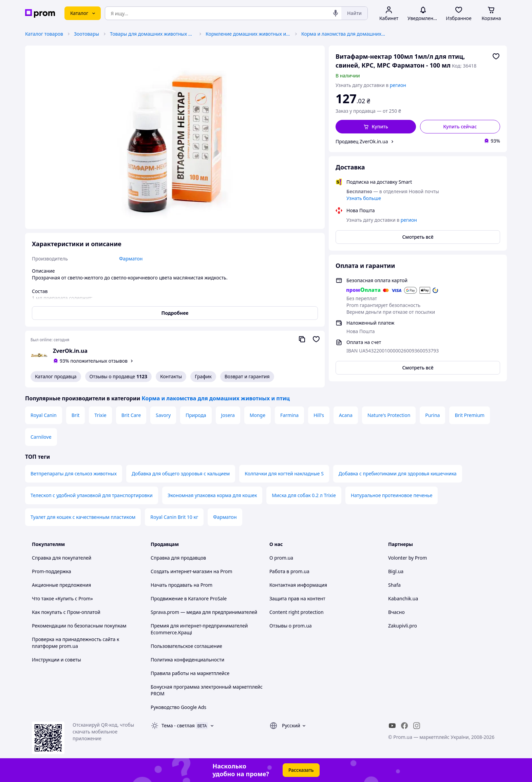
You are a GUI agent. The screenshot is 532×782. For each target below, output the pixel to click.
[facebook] (404, 726)
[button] (376, 127)
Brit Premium (470, 415)
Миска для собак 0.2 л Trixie (304, 495)
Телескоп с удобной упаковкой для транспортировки (92, 495)
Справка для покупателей (62, 558)
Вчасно (396, 612)
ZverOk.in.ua (70, 351)
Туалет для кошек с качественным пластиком (83, 517)
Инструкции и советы (56, 660)
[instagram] (417, 726)
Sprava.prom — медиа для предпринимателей (204, 612)
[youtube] (392, 726)
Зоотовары (87, 34)
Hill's (319, 415)
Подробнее (175, 313)
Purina (432, 415)
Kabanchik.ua (403, 598)
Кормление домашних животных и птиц (248, 34)
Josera (228, 415)
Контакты (171, 376)
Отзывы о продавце (118, 377)
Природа (196, 415)
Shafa (394, 585)
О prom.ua (281, 558)
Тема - (178, 725)
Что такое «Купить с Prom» (62, 598)
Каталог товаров (44, 34)
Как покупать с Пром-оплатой (66, 612)
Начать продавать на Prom (182, 585)
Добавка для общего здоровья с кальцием (181, 474)
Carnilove (41, 437)
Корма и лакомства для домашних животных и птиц (344, 34)
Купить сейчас (460, 126)
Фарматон (225, 517)
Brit (76, 415)
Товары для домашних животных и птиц (152, 34)
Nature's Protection (389, 415)
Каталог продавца (56, 376)
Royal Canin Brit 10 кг (174, 517)
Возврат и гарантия (247, 376)
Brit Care (131, 415)
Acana (346, 415)
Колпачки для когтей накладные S (284, 474)
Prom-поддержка (52, 571)
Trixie (100, 415)
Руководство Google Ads (178, 707)
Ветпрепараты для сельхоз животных (74, 474)
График (203, 376)
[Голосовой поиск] (336, 13)
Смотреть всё (418, 237)
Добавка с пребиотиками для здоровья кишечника (398, 474)
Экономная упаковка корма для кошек (212, 495)
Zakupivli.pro (403, 626)
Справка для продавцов (178, 558)
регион (398, 85)
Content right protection (297, 612)
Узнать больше (364, 198)
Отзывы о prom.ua (291, 626)
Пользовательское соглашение (186, 646)
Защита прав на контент (297, 598)
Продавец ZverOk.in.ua (362, 141)
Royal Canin (44, 415)
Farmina (289, 415)
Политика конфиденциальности (187, 660)
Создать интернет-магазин (181, 571)
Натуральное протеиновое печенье (392, 495)
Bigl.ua (396, 571)
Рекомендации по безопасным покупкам (79, 626)
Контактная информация (298, 585)
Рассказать (301, 770)
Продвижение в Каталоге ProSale (189, 598)
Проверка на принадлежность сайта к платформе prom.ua (75, 643)
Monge (258, 415)
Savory (163, 415)
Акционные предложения (61, 585)
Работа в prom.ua (289, 571)
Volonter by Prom (407, 558)
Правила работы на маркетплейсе (190, 673)
